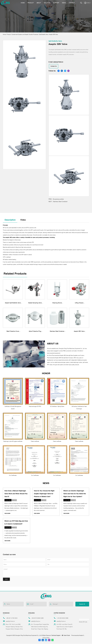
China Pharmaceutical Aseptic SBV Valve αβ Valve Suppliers (63, 356)
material (49, 233)
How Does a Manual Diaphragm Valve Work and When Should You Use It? (16, 494)
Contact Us (54, 66)
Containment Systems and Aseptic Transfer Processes (25, 34)
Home (23, 3)
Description (10, 220)
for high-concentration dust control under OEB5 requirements (25, 262)
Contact (72, 3)
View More (7, 514)
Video (24, 220)
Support (56, 3)
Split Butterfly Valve (44, 34)
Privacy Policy (46, 638)
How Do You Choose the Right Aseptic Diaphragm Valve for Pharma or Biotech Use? (44, 494)
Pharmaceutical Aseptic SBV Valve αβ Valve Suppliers (79, 636)
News (64, 3)
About (39, 3)
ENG (89, 3)
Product (31, 3)
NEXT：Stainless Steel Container (58, 202)
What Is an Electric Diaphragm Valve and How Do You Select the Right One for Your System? (75, 494)
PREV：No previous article (56, 199)
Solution (47, 3)
